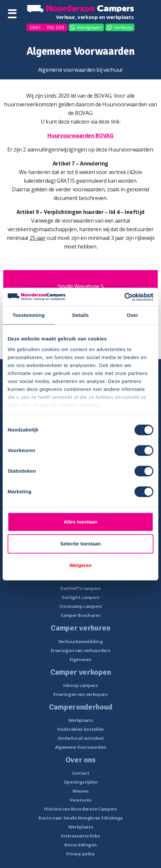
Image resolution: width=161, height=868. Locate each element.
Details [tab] (80, 315)
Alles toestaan (80, 522)
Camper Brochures (80, 615)
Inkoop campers (80, 685)
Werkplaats (89, 27)
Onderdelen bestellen (80, 729)
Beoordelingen (80, 845)
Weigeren (80, 565)
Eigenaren (80, 659)
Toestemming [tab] (29, 315)
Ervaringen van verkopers (80, 694)
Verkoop (123, 27)
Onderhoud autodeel (81, 738)
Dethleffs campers (80, 588)
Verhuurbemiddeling (81, 641)
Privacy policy (80, 854)
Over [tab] (132, 315)
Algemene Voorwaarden (81, 747)
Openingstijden (81, 782)
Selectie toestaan (81, 544)
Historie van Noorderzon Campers (80, 809)
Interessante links (80, 836)
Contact (81, 773)
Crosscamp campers (80, 606)
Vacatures (80, 800)
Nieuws (80, 791)
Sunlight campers (80, 597)
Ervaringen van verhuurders (80, 650)
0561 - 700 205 (47, 27)
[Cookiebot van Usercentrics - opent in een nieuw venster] (124, 297)
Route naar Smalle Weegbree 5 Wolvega (80, 818)
